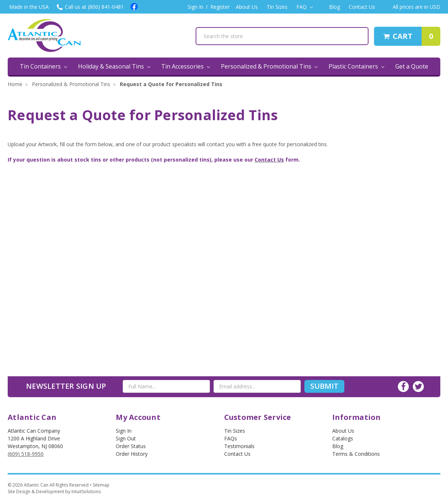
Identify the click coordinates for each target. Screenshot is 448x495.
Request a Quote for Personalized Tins (171, 84)
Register (220, 7)
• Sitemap (100, 485)
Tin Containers (43, 66)
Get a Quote (412, 66)
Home (15, 84)
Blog (334, 7)
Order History (132, 454)
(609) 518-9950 (26, 454)
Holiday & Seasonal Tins (114, 66)
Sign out (126, 438)
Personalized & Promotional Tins (269, 66)
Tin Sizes (277, 7)
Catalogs (343, 438)
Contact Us (362, 7)
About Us (247, 7)
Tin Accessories (186, 66)
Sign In (195, 7)
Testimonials (239, 446)
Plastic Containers (356, 66)
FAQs (231, 438)
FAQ (305, 7)
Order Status (131, 446)
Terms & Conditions (356, 454)
